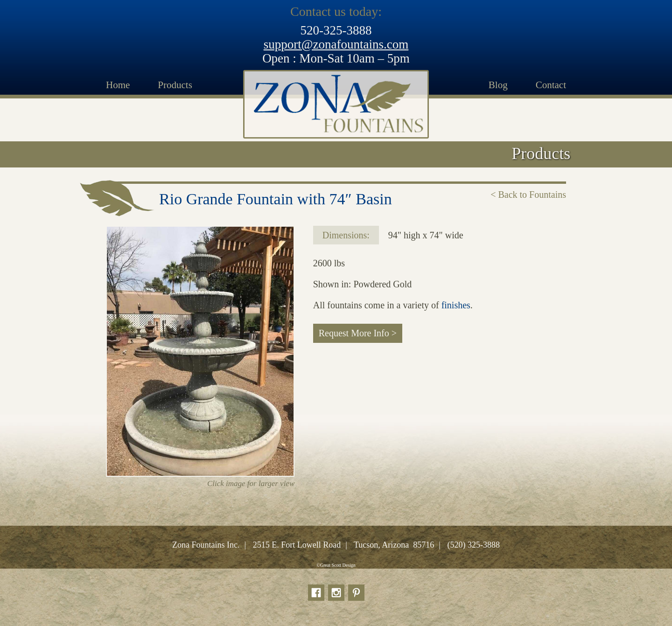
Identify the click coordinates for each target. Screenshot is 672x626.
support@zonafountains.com (336, 44)
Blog (498, 85)
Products (175, 85)
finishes (456, 305)
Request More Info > (358, 333)
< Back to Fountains (528, 195)
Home (118, 85)
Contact (551, 85)
